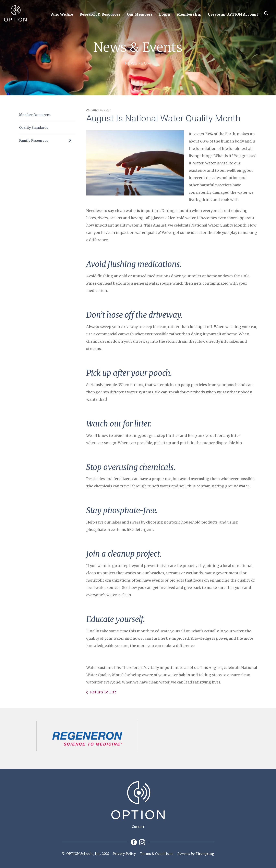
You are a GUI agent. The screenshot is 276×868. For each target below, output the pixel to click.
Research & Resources (100, 14)
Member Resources (35, 115)
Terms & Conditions (157, 854)
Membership (189, 14)
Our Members (140, 14)
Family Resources (47, 140)
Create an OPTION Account (233, 14)
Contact (138, 827)
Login (165, 14)
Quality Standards (34, 127)
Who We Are (62, 14)
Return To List (103, 692)
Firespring (205, 854)
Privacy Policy (124, 854)
